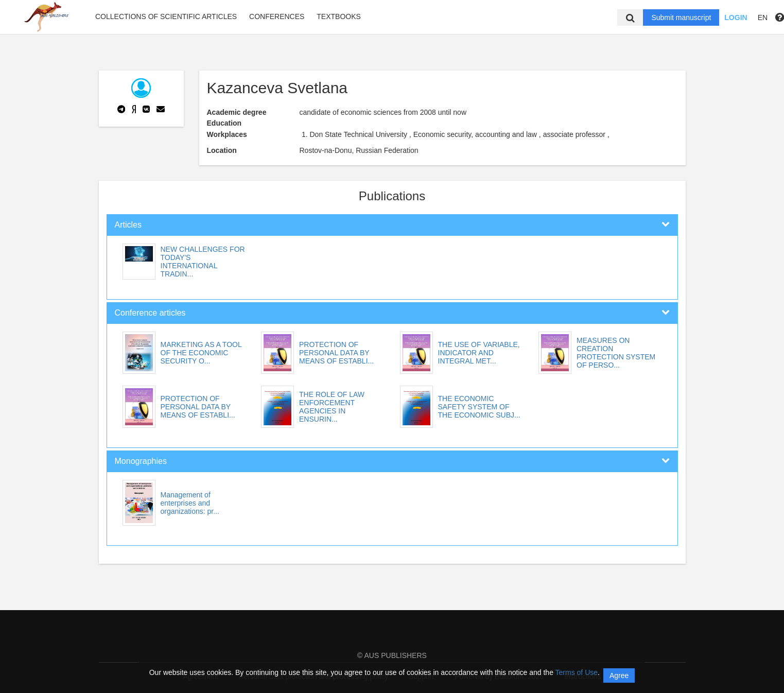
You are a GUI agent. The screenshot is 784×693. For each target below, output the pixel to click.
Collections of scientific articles (166, 16)
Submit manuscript (681, 18)
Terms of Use (577, 672)
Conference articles (150, 313)
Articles (128, 225)
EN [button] (763, 18)
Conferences (277, 16)
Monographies (141, 461)
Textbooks (339, 16)
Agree (619, 675)
